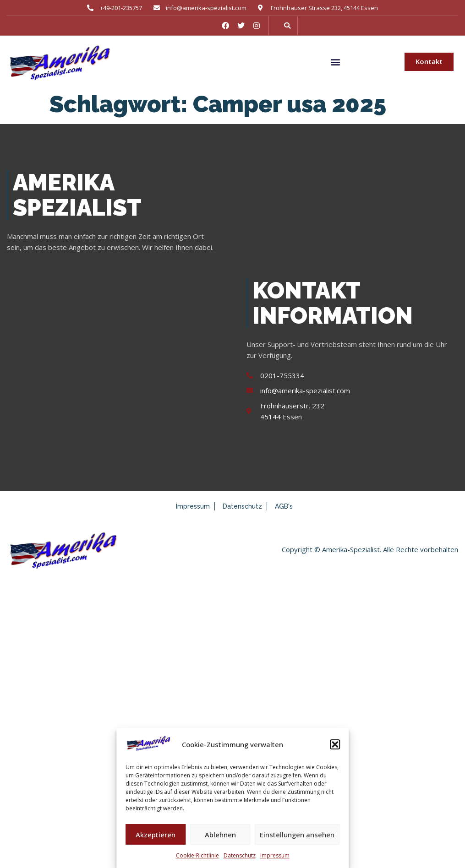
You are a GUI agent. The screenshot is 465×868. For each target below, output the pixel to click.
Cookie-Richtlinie (197, 855)
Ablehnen (220, 835)
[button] (335, 744)
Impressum (275, 855)
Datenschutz (240, 855)
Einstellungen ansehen (297, 835)
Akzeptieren (156, 835)
